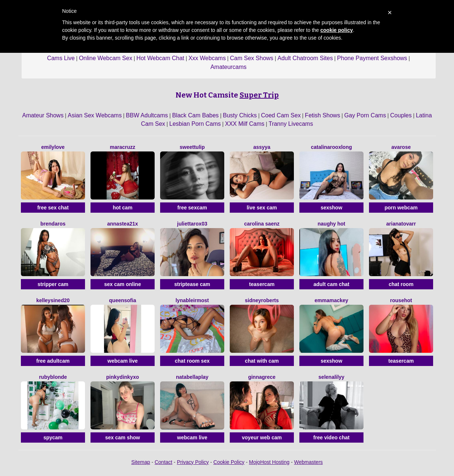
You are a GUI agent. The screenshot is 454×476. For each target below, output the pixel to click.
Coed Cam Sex (281, 115)
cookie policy (337, 30)
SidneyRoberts (262, 300)
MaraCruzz (123, 147)
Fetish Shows (322, 115)
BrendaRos (53, 224)
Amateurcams (228, 67)
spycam (53, 437)
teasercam (262, 284)
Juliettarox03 (192, 224)
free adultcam (53, 361)
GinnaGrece (262, 377)
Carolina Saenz (262, 224)
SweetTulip (192, 147)
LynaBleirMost (192, 300)
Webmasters (309, 462)
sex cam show (123, 437)
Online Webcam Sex (106, 58)
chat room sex (192, 361)
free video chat (331, 437)
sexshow (331, 208)
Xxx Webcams (207, 58)
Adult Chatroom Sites (305, 58)
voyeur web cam (262, 437)
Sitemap (141, 462)
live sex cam (262, 208)
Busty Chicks (240, 115)
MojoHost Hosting (270, 462)
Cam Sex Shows (252, 58)
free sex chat (53, 208)
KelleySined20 (53, 300)
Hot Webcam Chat (160, 58)
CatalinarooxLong (331, 147)
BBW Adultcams (147, 115)
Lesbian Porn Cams (195, 124)
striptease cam (192, 284)
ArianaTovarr (401, 224)
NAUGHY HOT (331, 224)
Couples (401, 115)
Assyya (262, 147)
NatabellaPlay (192, 377)
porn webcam (401, 208)
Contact (163, 462)
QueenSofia (123, 300)
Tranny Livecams (291, 124)
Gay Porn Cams (365, 115)
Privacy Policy (193, 462)
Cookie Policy (229, 462)
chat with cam (262, 361)
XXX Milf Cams (245, 124)
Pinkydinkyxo (123, 377)
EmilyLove (53, 147)
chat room (401, 284)
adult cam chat (331, 284)
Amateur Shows (43, 115)
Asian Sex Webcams (95, 115)
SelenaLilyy (331, 377)
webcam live (123, 361)
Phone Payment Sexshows (372, 58)
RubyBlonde (53, 377)
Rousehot (401, 300)
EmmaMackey (332, 300)
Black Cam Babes (195, 115)
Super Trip (259, 95)
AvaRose (401, 147)
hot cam (123, 208)
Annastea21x (122, 224)
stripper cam (53, 284)
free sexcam (192, 208)
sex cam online (122, 284)
